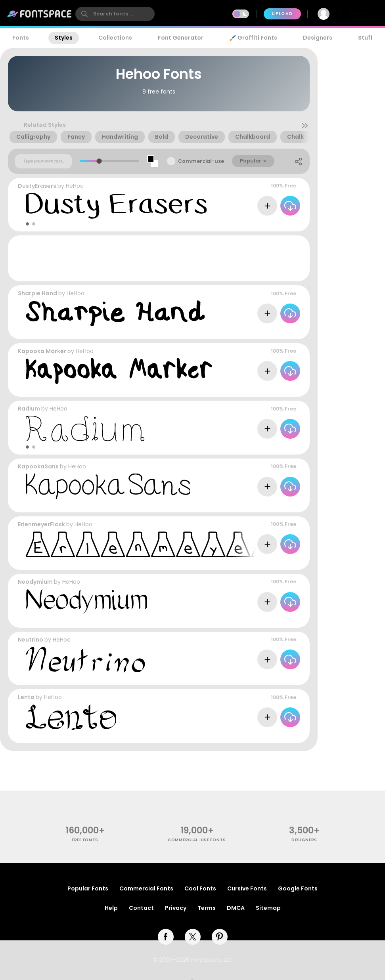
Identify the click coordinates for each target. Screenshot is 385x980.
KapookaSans (38, 466)
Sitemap (268, 908)
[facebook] (166, 937)
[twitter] (193, 937)
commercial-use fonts (197, 840)
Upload (282, 14)
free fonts (85, 840)
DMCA (236, 908)
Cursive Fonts (247, 888)
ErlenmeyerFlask (41, 524)
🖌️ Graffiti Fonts (253, 38)
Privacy (176, 908)
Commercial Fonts (146, 888)
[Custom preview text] (43, 161)
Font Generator (181, 38)
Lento (26, 697)
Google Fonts (298, 888)
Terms (207, 908)
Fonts (21, 38)
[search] (115, 14)
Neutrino (31, 640)
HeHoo (75, 186)
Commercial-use (201, 161)
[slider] (99, 161)
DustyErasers (37, 186)
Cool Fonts (200, 888)
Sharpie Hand (37, 293)
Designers (318, 38)
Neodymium (35, 582)
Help (111, 908)
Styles (64, 38)
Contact (141, 908)
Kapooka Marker (42, 351)
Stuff (365, 38)
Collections (115, 38)
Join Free (360, 14)
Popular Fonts (88, 888)
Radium (29, 409)
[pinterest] (220, 937)
